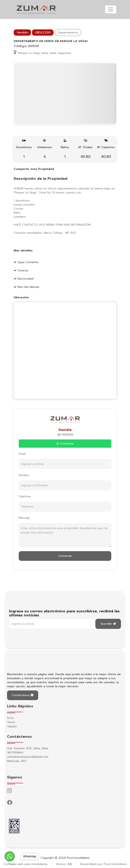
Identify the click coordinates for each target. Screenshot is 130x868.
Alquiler (12, 726)
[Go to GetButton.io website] (10, 864)
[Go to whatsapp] (10, 856)
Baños (65, 149)
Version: (64, 864)
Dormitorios (24, 149)
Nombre (24, 475)
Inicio (10, 718)
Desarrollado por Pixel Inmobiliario (103, 864)
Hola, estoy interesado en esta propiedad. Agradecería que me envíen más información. (65, 535)
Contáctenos (23, 695)
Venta (11, 722)
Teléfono (25, 497)
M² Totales (85, 149)
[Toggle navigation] (111, 9)
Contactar (65, 444)
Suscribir (108, 624)
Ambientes (45, 149)
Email (22, 454)
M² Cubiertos (106, 149)
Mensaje (24, 518)
